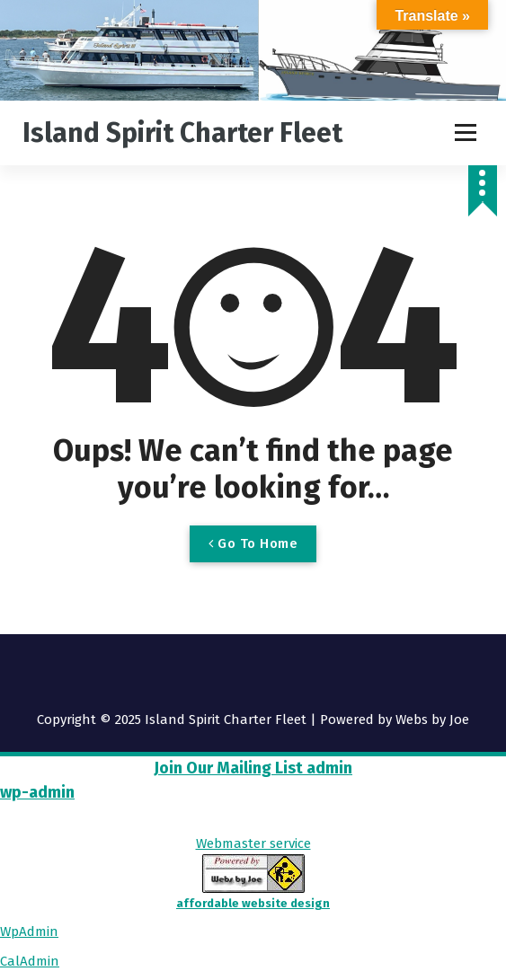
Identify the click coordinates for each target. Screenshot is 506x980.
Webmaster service (253, 843)
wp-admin (37, 792)
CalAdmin (30, 961)
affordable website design (253, 903)
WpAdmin (29, 931)
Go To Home (253, 543)
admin (328, 768)
